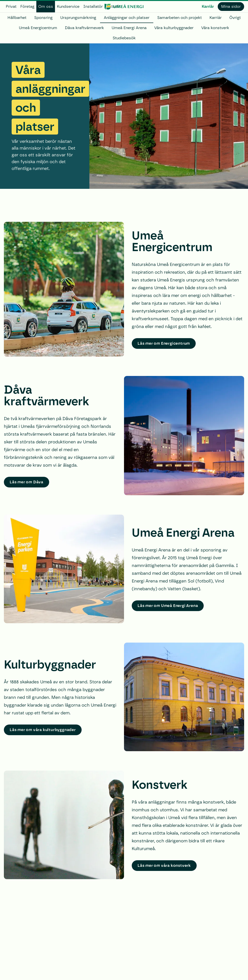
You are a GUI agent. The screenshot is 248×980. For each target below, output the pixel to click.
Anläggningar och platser (127, 18)
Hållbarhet (17, 18)
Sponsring (43, 18)
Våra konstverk (215, 28)
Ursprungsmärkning (78, 18)
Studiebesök (124, 38)
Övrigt (235, 18)
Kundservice (68, 6)
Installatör (93, 6)
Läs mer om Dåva (27, 482)
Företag (27, 6)
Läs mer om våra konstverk (164, 865)
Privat (11, 6)
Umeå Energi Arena (129, 28)
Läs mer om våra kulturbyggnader (43, 730)
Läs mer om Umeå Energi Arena (168, 606)
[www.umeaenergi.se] (124, 7)
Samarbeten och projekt (179, 18)
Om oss (46, 6)
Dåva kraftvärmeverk (84, 28)
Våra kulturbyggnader (174, 28)
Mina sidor (231, 6)
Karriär (208, 6)
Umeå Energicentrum (38, 28)
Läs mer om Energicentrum (164, 343)
